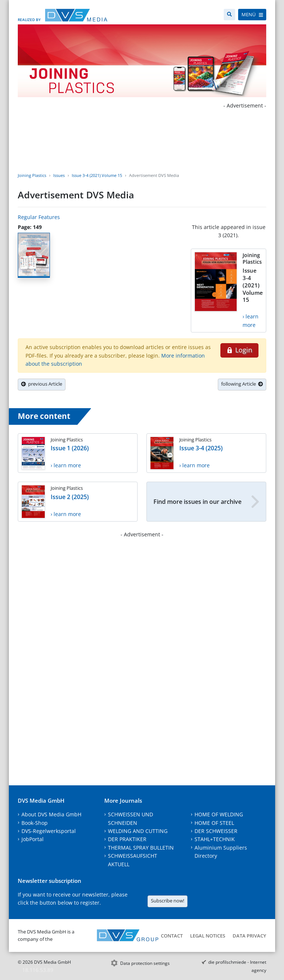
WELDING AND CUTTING (138, 831)
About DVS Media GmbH (51, 814)
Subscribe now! (168, 901)
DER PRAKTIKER (127, 839)
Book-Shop (35, 823)
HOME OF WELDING (219, 814)
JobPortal (33, 839)
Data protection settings (145, 963)
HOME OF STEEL (214, 823)
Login (239, 350)
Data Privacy (249, 936)
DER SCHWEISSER (216, 831)
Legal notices (208, 936)
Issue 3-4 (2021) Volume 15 (97, 175)
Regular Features (39, 217)
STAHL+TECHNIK (215, 839)
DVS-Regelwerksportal (49, 831)
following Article (242, 384)
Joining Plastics (32, 175)
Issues (59, 175)
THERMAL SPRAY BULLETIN (141, 848)
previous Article (42, 384)
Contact (172, 936)
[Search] (229, 15)
